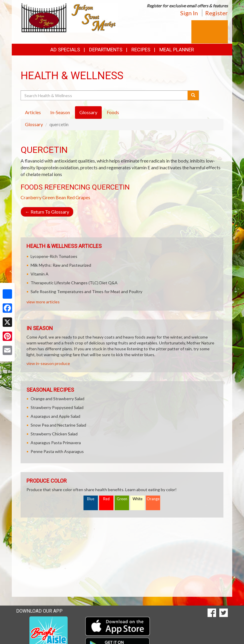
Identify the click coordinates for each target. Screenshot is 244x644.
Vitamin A (40, 274)
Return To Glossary (47, 212)
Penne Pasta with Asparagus (57, 451)
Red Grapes (78, 197)
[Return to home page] (69, 17)
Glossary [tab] (88, 112)
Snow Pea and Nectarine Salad (58, 425)
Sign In (189, 13)
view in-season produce (48, 363)
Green (122, 499)
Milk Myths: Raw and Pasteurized (61, 265)
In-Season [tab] (60, 112)
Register (217, 13)
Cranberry (31, 197)
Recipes (141, 50)
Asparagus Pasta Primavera (56, 443)
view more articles (43, 302)
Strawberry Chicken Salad (54, 434)
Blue (91, 499)
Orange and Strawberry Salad (57, 399)
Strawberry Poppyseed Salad (57, 407)
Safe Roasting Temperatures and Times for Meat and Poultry (86, 291)
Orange (153, 499)
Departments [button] (106, 50)
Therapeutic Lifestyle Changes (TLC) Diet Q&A (74, 283)
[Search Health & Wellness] (105, 95)
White (138, 499)
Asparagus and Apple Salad (55, 416)
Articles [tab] (33, 112)
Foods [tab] (113, 112)
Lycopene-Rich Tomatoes (54, 256)
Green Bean (54, 197)
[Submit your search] (193, 95)
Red (106, 499)
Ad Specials (65, 50)
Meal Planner (177, 50)
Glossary (34, 124)
